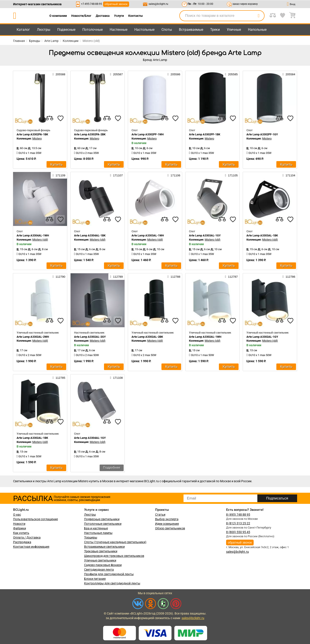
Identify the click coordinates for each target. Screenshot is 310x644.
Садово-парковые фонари (103, 565)
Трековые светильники (101, 551)
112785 (59, 378)
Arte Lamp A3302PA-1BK (32, 134)
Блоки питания (95, 579)
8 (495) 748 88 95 (238, 515)
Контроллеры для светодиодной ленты (112, 583)
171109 (59, 175)
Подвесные (66, 30)
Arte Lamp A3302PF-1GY (262, 134)
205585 (231, 74)
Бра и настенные (96, 528)
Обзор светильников (170, 528)
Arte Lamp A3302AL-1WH (205, 337)
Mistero (37, 139)
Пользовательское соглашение (36, 519)
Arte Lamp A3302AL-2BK (147, 337)
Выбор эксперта (167, 519)
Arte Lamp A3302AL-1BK (32, 438)
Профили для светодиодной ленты (109, 574)
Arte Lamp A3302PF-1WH (148, 134)
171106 (174, 175)
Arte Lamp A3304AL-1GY (90, 438)
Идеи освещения (167, 524)
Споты (167, 30)
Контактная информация (31, 547)
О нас (17, 515)
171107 (116, 175)
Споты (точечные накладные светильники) (115, 542)
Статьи (160, 515)
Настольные (144, 30)
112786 (289, 277)
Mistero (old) (40, 240)
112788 (174, 277)
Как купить (21, 533)
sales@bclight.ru (158, 4)
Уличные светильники (100, 560)
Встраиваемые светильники (104, 547)
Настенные (119, 30)
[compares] (50, 118)
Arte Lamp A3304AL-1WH (33, 235)
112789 (116, 277)
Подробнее (112, 468)
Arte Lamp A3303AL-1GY (205, 235)
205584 (289, 74)
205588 (59, 74)
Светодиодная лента (99, 570)
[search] (259, 16)
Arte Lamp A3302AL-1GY (262, 337)
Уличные (234, 30)
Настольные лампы (98, 533)
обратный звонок (116, 4)
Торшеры (91, 537)
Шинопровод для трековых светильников (114, 556)
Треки (215, 30)
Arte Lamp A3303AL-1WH (148, 235)
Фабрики (20, 528)
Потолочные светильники (103, 524)
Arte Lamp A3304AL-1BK (90, 235)
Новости (19, 524)
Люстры (44, 30)
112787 (231, 277)
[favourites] (61, 118)
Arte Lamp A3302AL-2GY (90, 337)
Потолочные (93, 30)
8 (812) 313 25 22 (238, 523)
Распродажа (22, 542)
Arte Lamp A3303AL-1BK (262, 235)
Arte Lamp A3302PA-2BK (90, 134)
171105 (231, 175)
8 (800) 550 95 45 (238, 532)
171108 (116, 378)
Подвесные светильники (102, 519)
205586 (174, 74)
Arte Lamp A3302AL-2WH (33, 337)
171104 (289, 175)
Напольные (257, 30)
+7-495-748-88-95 (92, 4)
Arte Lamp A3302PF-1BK (205, 134)
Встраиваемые (191, 30)
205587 (116, 74)
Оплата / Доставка (27, 537)
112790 (59, 277)
